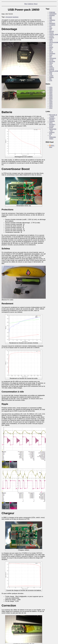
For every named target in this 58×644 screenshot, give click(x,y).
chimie (51, 60)
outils (51, 39)
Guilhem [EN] (52, 133)
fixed (51, 55)
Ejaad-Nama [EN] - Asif (53, 129)
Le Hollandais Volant (53, 137)
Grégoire (52, 121)
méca (51, 41)
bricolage (52, 61)
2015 (51, 103)
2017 (51, 100)
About (36, 4)
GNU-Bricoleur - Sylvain (53, 124)
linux (51, 46)
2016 (51, 102)
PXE (51, 74)
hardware (52, 53)
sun (50, 26)
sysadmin (52, 25)
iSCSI (51, 52)
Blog (26, 4)
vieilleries (52, 20)
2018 (51, 98)
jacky (51, 49)
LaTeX (51, 76)
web (51, 17)
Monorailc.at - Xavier (53, 116)
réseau (51, 33)
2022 (51, 92)
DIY (50, 79)
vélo (51, 18)
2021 (51, 94)
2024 (51, 89)
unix (51, 22)
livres (51, 44)
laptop (51, 47)
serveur (52, 31)
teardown (16, 17)
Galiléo (52, 77)
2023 (51, 91)
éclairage (52, 12)
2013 (51, 106)
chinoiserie (9, 17)
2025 (51, 87)
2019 (51, 97)
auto (51, 65)
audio (51, 66)
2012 (51, 108)
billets (51, 63)
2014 (51, 105)
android (52, 69)
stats (51, 28)
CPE (51, 80)
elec (51, 57)
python (51, 36)
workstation (53, 14)
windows (52, 15)
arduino (52, 68)
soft (50, 30)
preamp (52, 38)
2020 (51, 95)
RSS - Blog (52, 146)
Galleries (30, 4)
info (50, 50)
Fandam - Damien (52, 119)
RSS (51, 73)
